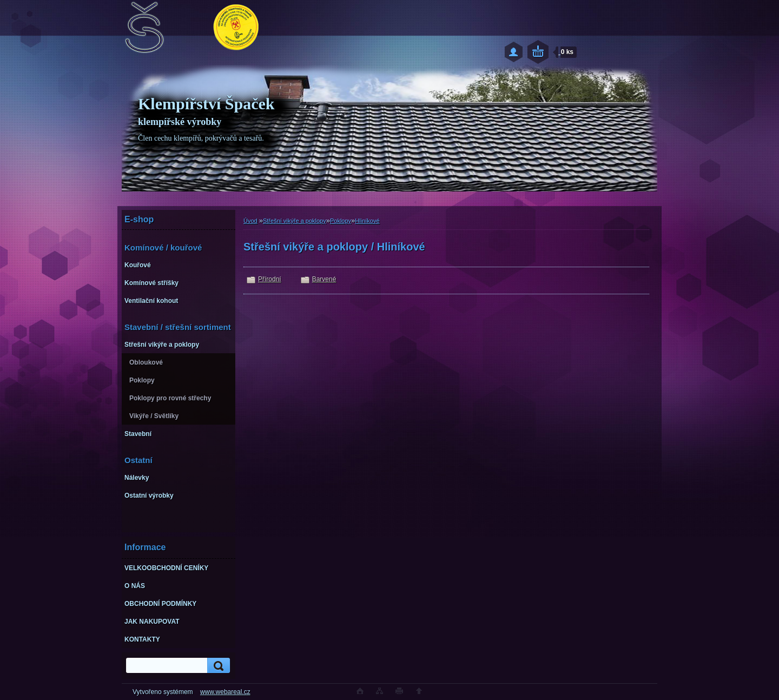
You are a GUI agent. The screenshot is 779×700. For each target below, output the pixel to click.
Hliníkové (367, 221)
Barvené (324, 279)
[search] (217, 666)
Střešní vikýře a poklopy (295, 221)
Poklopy (341, 221)
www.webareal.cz (225, 692)
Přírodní (270, 279)
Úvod (250, 221)
